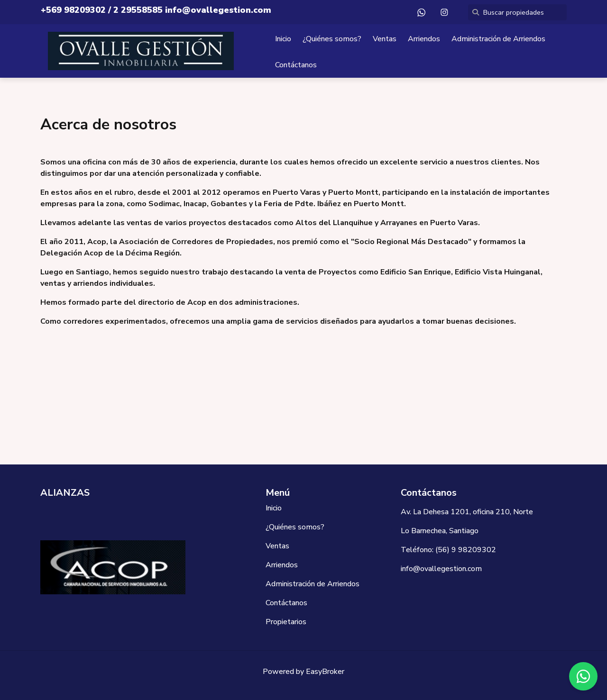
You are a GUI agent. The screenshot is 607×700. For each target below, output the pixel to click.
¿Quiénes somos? (332, 39)
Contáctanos (296, 65)
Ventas (385, 39)
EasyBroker (325, 672)
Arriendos (424, 39)
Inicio (283, 39)
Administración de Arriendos (498, 39)
